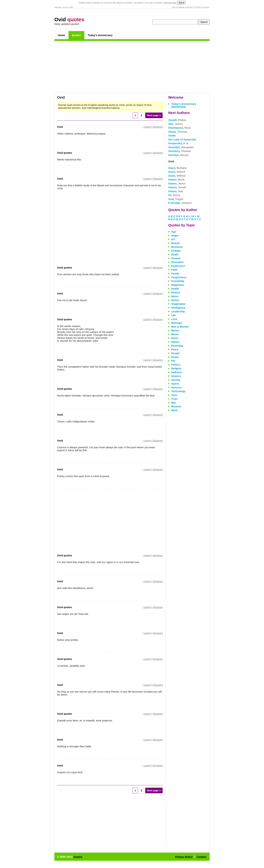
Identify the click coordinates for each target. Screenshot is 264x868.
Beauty (175, 243)
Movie (175, 334)
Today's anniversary (100, 35)
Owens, (176, 179)
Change (176, 251)
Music (175, 338)
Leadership (178, 311)
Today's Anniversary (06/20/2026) (184, 105)
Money (175, 330)
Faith (174, 270)
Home (61, 35)
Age (174, 232)
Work (174, 410)
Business (177, 247)
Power (175, 357)
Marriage (177, 323)
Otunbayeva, (179, 128)
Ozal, (176, 199)
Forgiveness (179, 277)
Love (174, 319)
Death (175, 254)
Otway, (178, 132)
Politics (176, 365)
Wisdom (176, 406)
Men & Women (180, 327)
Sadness (177, 372)
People (175, 353)
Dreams (176, 258)
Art (173, 239)
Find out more (170, 3)
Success (176, 387)
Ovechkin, (181, 147)
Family (175, 273)
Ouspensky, (179, 143)
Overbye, (178, 155)
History (176, 292)
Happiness (178, 285)
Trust (174, 399)
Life (173, 315)
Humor (175, 300)
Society (176, 380)
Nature (175, 342)
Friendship (178, 281)
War (174, 403)
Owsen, (176, 191)
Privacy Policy (184, 857)
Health (175, 289)
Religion (176, 368)
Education (177, 262)
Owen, (177, 168)
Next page (154, 115)
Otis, (175, 124)
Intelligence (178, 308)
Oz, (174, 195)
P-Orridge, (180, 203)
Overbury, (180, 151)
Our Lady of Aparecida (182, 139)
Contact (201, 857)
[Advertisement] (132, 67)
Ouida (172, 135)
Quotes (76, 35)
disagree (158, 127)
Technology (178, 391)
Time (174, 395)
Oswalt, (177, 120)
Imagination (178, 304)
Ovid (69, 19)
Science (176, 376)
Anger (175, 235)
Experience (178, 266)
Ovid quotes (65, 153)
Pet (173, 361)
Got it (181, 3)
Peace (175, 349)
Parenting (177, 346)
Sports (175, 384)
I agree (147, 127)
